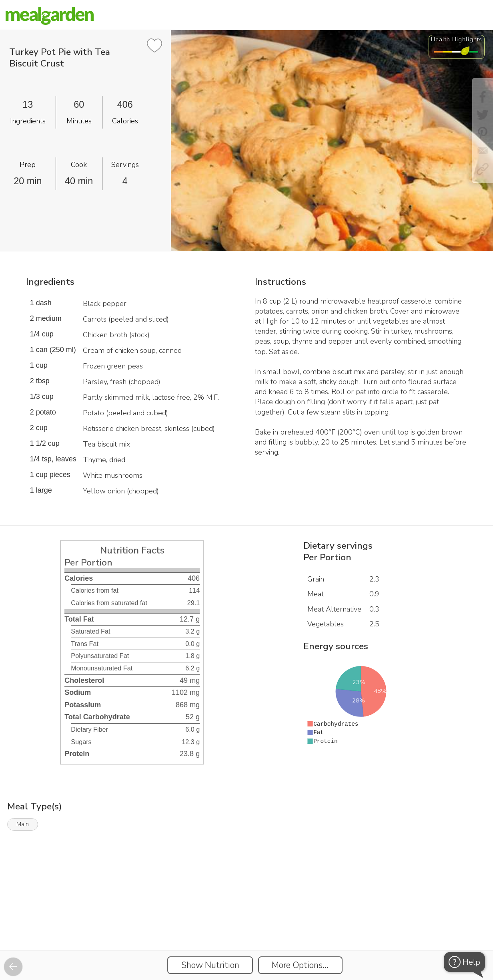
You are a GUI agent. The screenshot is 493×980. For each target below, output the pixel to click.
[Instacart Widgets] (246, 923)
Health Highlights (457, 39)
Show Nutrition (210, 965)
